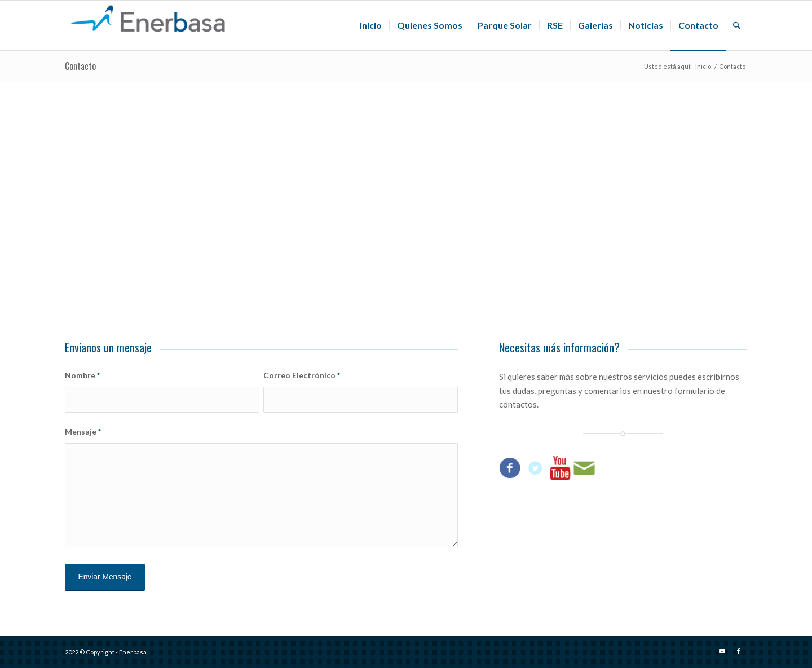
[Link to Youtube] (722, 651)
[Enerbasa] (149, 25)
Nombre (82, 375)
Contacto (80, 66)
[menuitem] (371, 25)
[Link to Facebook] (739, 651)
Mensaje (83, 432)
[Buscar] (737, 25)
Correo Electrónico (302, 375)
